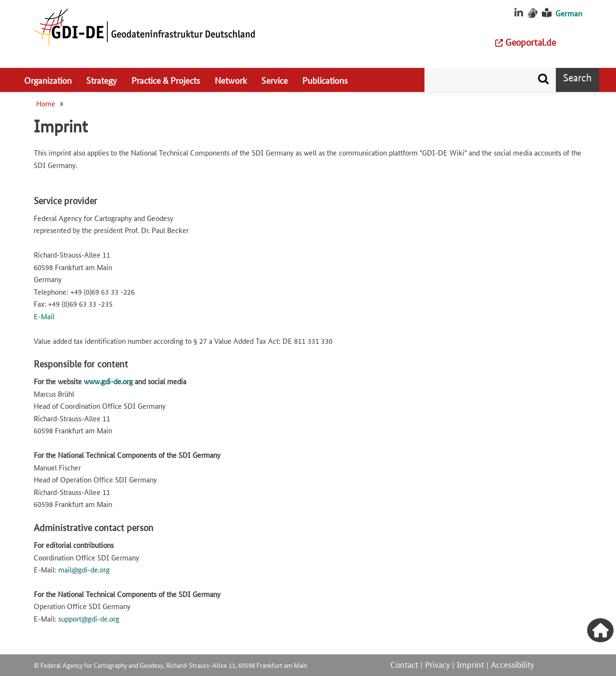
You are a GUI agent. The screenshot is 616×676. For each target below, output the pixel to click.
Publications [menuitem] (325, 80)
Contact (404, 664)
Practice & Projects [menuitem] (166, 80)
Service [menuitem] (275, 80)
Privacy (437, 664)
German (569, 13)
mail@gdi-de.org (84, 569)
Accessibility (513, 664)
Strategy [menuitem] (102, 80)
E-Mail (44, 316)
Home (46, 103)
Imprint (470, 664)
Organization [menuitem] (48, 80)
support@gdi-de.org (89, 618)
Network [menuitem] (231, 80)
